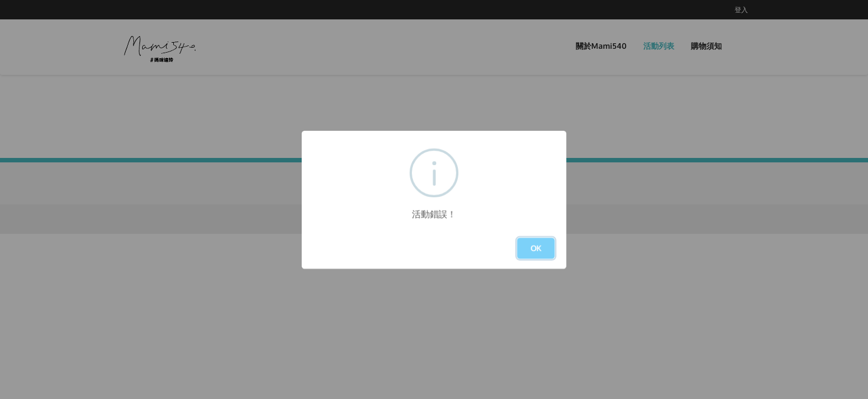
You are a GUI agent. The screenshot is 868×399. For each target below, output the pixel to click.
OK (536, 248)
